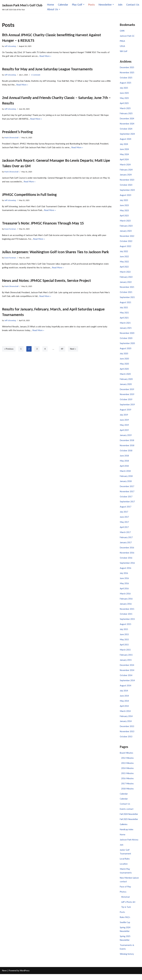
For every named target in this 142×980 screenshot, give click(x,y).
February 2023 (126, 227)
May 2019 (124, 428)
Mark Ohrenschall (12, 138)
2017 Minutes (127, 788)
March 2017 (125, 536)
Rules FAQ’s (125, 923)
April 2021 (124, 320)
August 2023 (126, 196)
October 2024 (126, 129)
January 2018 (126, 484)
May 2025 (124, 99)
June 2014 (124, 700)
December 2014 (127, 669)
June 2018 (124, 458)
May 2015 (124, 643)
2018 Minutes (127, 793)
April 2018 (124, 469)
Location (124, 869)
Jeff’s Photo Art (128, 908)
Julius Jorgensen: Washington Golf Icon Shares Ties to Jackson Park (55, 252)
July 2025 (124, 88)
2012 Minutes (127, 763)
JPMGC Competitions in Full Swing (29, 195)
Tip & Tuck (126, 913)
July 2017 (124, 515)
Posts (92, 4)
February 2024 (126, 171)
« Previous (9, 350)
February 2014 (126, 721)
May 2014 (124, 705)
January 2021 (126, 330)
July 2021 (124, 309)
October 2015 (126, 618)
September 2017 (127, 505)
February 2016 (126, 602)
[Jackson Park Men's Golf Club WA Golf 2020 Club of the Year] (22, 7)
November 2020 (127, 335)
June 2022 (124, 258)
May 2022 (124, 263)
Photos (123, 897)
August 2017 (126, 510)
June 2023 (124, 207)
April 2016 (124, 592)
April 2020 (124, 371)
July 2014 (124, 695)
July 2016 (124, 577)
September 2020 (127, 345)
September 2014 (127, 685)
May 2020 (124, 366)
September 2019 (127, 407)
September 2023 (127, 191)
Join (121, 4)
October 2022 (126, 243)
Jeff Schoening (10, 46)
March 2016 (125, 597)
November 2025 (127, 73)
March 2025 (125, 109)
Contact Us (54, 9)
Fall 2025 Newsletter (129, 824)
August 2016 (126, 571)
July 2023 (124, 201)
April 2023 (124, 217)
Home (51, 4)
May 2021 (124, 315)
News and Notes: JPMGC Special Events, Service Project (46, 281)
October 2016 (126, 561)
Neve (4, 976)
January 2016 (126, 608)
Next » (73, 350)
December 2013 (127, 731)
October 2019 (126, 402)
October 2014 (126, 679)
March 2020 (125, 376)
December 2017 (127, 489)
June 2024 (124, 150)
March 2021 (125, 325)
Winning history (127, 960)
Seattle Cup (125, 928)
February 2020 (126, 381)
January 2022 (126, 284)
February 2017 (126, 541)
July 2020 (124, 356)
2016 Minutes (127, 783)
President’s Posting (17, 132)
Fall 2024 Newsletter (129, 819)
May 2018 (124, 464)
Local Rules (125, 864)
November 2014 (127, 674)
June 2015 (124, 638)
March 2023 (125, 222)
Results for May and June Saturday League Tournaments (47, 69)
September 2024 (127, 135)
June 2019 (124, 422)
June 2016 (124, 582)
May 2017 (124, 525)
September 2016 (127, 566)
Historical (125, 902)
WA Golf (124, 51)
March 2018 (125, 474)
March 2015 (125, 654)
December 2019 (127, 392)
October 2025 (126, 78)
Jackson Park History (129, 845)
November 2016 (127, 556)
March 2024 (125, 166)
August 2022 (126, 248)
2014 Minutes (127, 773)
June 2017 (124, 520)
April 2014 (124, 710)
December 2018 (127, 443)
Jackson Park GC (127, 36)
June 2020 (124, 361)
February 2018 (126, 479)
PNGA (122, 41)
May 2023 (124, 212)
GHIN (122, 31)
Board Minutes (126, 758)
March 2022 (125, 273)
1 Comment (36, 75)
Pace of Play (125, 892)
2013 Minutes (127, 768)
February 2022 (126, 279)
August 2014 (126, 690)
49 (62, 350)
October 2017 (126, 500)
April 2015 (124, 649)
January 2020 (126, 387)
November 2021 (127, 289)
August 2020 (126, 350)
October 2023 (126, 186)
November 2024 (127, 124)
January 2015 (126, 664)
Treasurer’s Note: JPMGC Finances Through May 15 (43, 224)
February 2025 (126, 114)
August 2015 (126, 628)
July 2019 (124, 417)
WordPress (25, 976)
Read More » (45, 56)
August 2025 (126, 83)
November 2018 (127, 448)
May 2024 (124, 155)
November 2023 (127, 181)
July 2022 (124, 253)
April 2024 (124, 160)
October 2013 (126, 741)
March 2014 (125, 716)
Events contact (127, 814)
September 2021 (127, 299)
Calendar (63, 4)
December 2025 (127, 68)
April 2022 (124, 268)
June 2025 (124, 94)
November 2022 (127, 237)
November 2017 (127, 494)
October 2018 (126, 453)
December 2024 (127, 119)
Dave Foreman (10, 229)
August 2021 (126, 304)
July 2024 (124, 145)
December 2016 (127, 551)
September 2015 (127, 623)
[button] (84, 4)
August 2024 (126, 140)
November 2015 (127, 613)
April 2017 (124, 530)
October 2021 (126, 294)
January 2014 (126, 726)
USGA (122, 46)
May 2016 (124, 587)
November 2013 (127, 736)
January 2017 (126, 546)
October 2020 (126, 340)
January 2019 (126, 438)
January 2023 (126, 232)
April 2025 (124, 104)
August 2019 (126, 412)
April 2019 (124, 433)
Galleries (124, 829)
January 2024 (126, 176)
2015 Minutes (127, 778)
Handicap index (127, 835)
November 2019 (127, 397)
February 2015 (126, 659)
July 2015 (124, 633)
